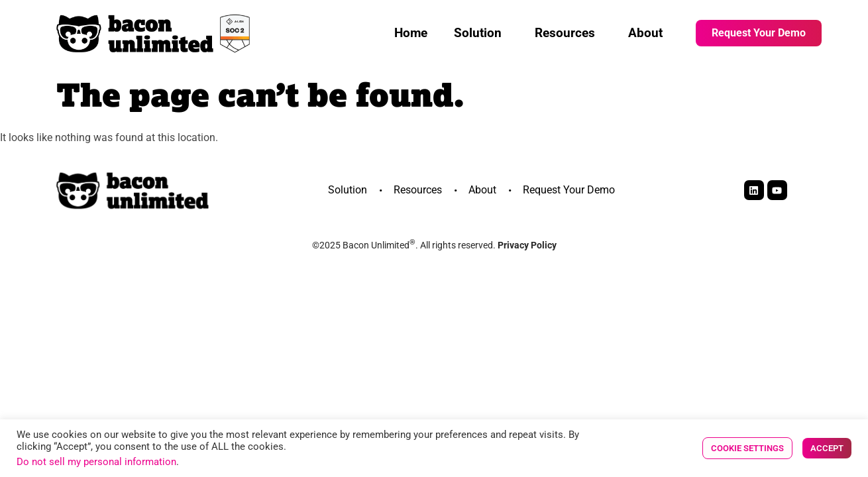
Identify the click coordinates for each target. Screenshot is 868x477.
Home (411, 33)
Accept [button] (827, 448)
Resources (568, 33)
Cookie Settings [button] (747, 448)
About (649, 33)
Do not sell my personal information (96, 462)
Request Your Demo (569, 190)
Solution (481, 33)
